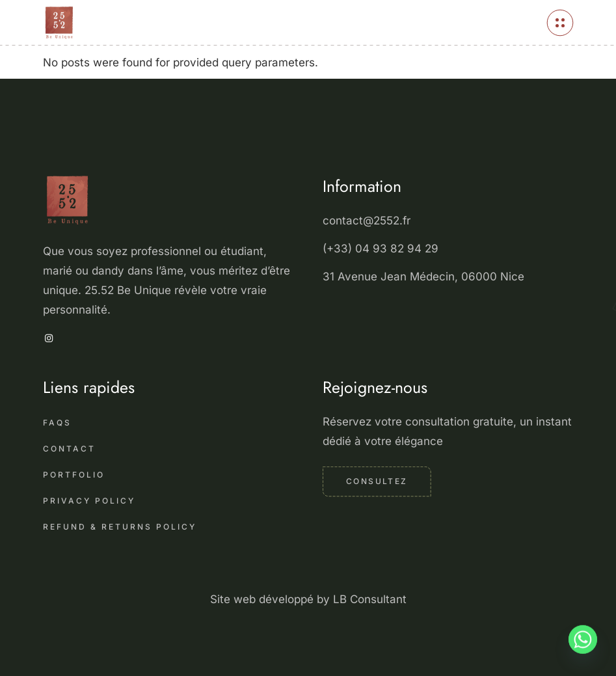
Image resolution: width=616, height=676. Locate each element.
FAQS (57, 423)
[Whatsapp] (583, 645)
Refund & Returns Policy (120, 527)
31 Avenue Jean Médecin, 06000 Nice (423, 277)
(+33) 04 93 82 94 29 (382, 249)
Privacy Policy (89, 501)
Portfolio (74, 475)
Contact (69, 449)
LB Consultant (370, 599)
